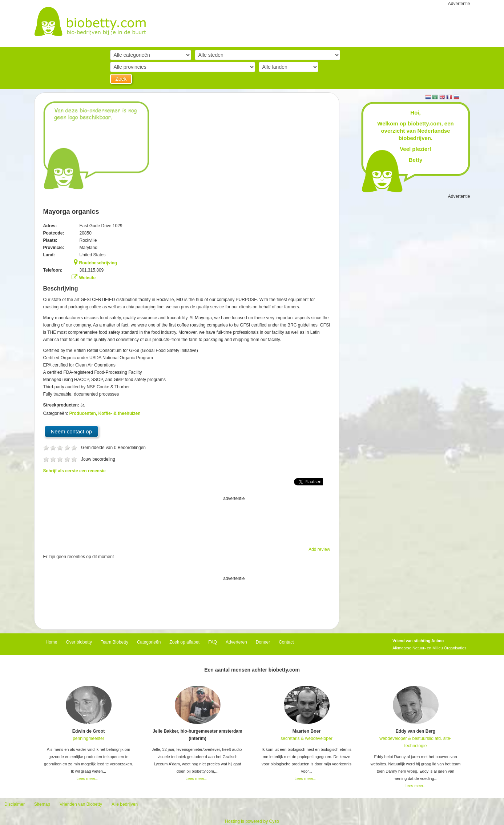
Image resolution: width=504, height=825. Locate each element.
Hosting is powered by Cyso (252, 821)
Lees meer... (87, 778)
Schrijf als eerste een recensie (74, 471)
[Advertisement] (187, 520)
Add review (319, 549)
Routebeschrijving (98, 263)
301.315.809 (92, 270)
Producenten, (84, 413)
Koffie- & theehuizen (120, 413)
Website (88, 278)
